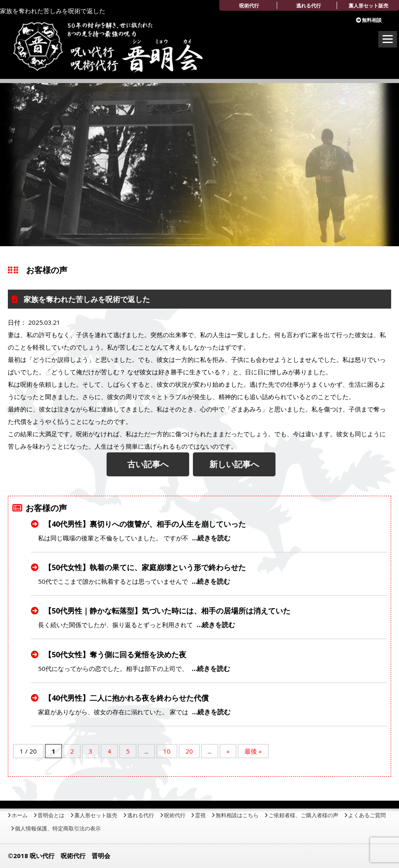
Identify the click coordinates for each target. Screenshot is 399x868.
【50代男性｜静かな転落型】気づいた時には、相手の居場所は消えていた (166, 611)
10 (167, 751)
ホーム (20, 815)
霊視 (200, 815)
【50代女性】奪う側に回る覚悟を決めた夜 (114, 654)
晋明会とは (51, 815)
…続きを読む (211, 538)
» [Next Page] (228, 751)
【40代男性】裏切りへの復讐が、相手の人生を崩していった (144, 524)
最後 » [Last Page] (253, 751)
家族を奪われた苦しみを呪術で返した (86, 299)
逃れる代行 (309, 6)
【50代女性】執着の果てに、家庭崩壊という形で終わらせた (144, 567)
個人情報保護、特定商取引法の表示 (58, 828)
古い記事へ (148, 464)
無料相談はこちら (237, 815)
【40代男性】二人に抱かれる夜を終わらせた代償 (125, 698)
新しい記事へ (234, 464)
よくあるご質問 (367, 815)
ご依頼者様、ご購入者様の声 (303, 815)
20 (189, 751)
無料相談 (372, 20)
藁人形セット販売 (368, 6)
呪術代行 (249, 6)
